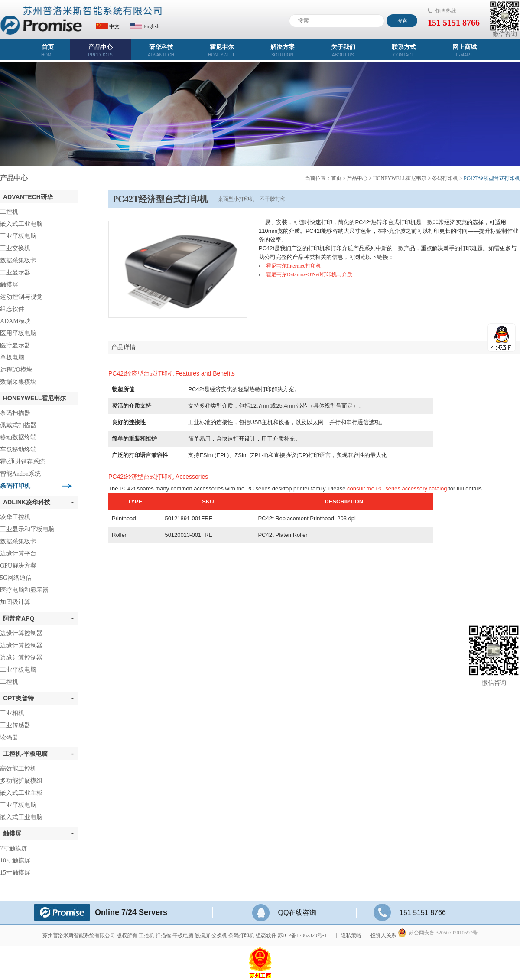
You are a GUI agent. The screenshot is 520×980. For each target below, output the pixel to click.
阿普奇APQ (38, 618)
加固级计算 (15, 602)
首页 (48, 51)
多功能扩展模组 (21, 781)
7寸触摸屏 (14, 848)
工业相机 (12, 713)
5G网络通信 (16, 578)
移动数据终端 (18, 437)
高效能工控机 (18, 769)
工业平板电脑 (18, 236)
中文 (108, 26)
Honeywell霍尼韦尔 (34, 398)
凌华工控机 (15, 517)
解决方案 (283, 51)
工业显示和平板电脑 (27, 529)
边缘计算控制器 (21, 633)
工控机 (9, 212)
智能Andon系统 (20, 474)
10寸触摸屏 (15, 861)
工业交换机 (15, 248)
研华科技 (161, 51)
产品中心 (101, 51)
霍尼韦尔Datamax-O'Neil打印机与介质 (309, 274)
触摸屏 (9, 285)
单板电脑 (12, 358)
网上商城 (465, 51)
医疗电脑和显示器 (24, 590)
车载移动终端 (18, 449)
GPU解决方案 (18, 566)
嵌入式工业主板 (21, 793)
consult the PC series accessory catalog (397, 488)
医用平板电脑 (18, 333)
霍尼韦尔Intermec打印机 (294, 266)
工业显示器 (15, 273)
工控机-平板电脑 (38, 754)
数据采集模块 (18, 382)
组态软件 (12, 309)
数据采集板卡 (18, 260)
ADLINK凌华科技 (38, 502)
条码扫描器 (15, 413)
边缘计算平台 (18, 554)
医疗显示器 (15, 345)
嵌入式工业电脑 (21, 224)
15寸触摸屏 (15, 873)
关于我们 (343, 51)
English (145, 26)
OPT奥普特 (38, 698)
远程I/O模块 (16, 370)
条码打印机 (15, 486)
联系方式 (404, 51)
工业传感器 (15, 725)
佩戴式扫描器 (18, 425)
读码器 (9, 737)
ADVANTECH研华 (28, 197)
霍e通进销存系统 (23, 462)
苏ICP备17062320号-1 (302, 935)
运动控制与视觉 (21, 297)
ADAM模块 (15, 321)
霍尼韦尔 (222, 51)
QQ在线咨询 (284, 913)
